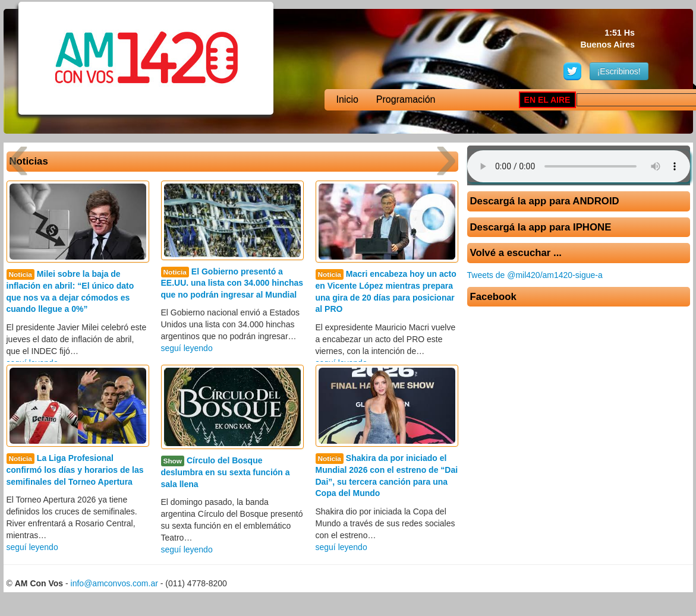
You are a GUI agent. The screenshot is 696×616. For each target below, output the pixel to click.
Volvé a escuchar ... (516, 253)
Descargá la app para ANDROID (545, 201)
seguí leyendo (187, 348)
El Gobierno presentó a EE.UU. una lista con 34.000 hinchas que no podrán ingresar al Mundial (232, 283)
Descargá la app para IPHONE (541, 227)
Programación (406, 99)
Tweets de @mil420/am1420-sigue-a (535, 275)
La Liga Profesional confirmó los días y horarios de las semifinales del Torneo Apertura (75, 470)
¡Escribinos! (619, 71)
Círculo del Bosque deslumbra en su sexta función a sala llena (226, 472)
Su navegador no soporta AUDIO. (579, 166)
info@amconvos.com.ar (114, 583)
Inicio (347, 99)
